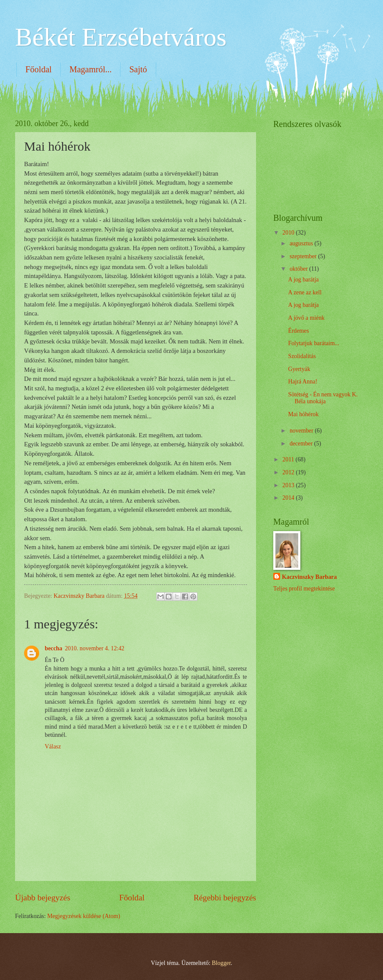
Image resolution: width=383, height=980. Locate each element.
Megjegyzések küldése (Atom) (84, 916)
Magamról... (90, 69)
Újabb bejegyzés (43, 898)
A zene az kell (305, 292)
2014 (289, 498)
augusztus (302, 243)
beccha (54, 648)
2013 (289, 485)
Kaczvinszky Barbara (309, 577)
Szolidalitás (302, 356)
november (302, 431)
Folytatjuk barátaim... (314, 343)
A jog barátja (303, 280)
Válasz (53, 747)
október (300, 269)
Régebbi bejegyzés (225, 898)
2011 (289, 459)
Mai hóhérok (303, 414)
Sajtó (138, 69)
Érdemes (298, 331)
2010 (289, 233)
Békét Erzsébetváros (121, 37)
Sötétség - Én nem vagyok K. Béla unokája (323, 398)
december (302, 444)
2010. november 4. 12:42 (95, 648)
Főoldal (39, 69)
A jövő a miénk (306, 318)
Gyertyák (299, 369)
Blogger (221, 963)
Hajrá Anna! (303, 382)
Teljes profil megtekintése (304, 589)
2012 (289, 472)
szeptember (304, 256)
